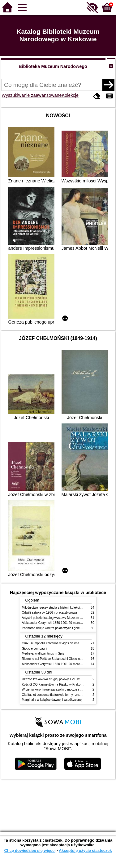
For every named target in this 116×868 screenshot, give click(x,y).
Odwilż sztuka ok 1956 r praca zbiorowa (49, 613)
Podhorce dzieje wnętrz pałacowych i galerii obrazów (58, 628)
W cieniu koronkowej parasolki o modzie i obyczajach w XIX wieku (68, 689)
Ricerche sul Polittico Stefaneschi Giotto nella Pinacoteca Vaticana (68, 659)
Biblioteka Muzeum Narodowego (53, 66)
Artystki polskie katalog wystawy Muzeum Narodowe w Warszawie (68, 618)
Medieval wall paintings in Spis (43, 653)
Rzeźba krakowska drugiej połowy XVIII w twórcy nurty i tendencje (68, 679)
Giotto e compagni (35, 649)
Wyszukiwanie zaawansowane (32, 95)
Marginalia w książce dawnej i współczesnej (52, 700)
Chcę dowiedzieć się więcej (30, 850)
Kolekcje (70, 95)
